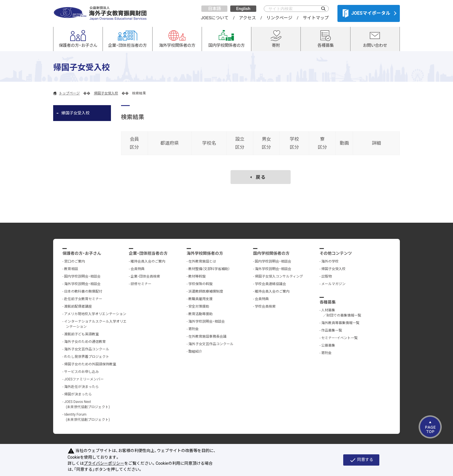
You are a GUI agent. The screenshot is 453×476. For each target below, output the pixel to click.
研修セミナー (141, 284)
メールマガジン (333, 284)
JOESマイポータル (366, 13)
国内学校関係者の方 (271, 253)
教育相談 (71, 269)
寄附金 (194, 329)
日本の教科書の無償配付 (83, 291)
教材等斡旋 (197, 276)
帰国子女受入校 (106, 93)
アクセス (247, 18)
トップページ (69, 93)
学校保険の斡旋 (200, 284)
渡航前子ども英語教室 (81, 334)
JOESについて (215, 18)
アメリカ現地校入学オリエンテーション (95, 314)
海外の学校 (330, 261)
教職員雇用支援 (200, 299)
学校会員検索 (265, 306)
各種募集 (328, 302)
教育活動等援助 (200, 314)
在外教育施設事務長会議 (207, 336)
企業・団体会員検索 (145, 276)
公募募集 (328, 345)
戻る (261, 177)
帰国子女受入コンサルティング (279, 276)
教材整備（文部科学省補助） (209, 269)
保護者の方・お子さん (82, 253)
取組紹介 (195, 352)
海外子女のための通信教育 (85, 342)
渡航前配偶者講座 (78, 306)
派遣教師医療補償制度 (206, 291)
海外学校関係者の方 (205, 253)
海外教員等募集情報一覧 (340, 323)
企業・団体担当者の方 (148, 253)
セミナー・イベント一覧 (339, 338)
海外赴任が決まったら (81, 387)
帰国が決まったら (78, 394)
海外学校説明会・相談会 (82, 284)
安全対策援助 (199, 306)
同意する (361, 460)
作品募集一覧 (332, 330)
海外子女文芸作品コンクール (87, 349)
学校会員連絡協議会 (270, 284)
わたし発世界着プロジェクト (87, 357)
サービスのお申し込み (81, 372)
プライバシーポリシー (104, 463)
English (243, 9)
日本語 (215, 9)
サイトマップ (316, 18)
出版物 (326, 276)
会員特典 (138, 269)
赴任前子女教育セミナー (83, 299)
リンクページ (279, 18)
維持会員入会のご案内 (148, 261)
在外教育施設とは (202, 261)
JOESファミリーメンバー (84, 379)
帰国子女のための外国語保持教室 (90, 364)
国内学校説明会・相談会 (82, 276)
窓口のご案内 (75, 261)
